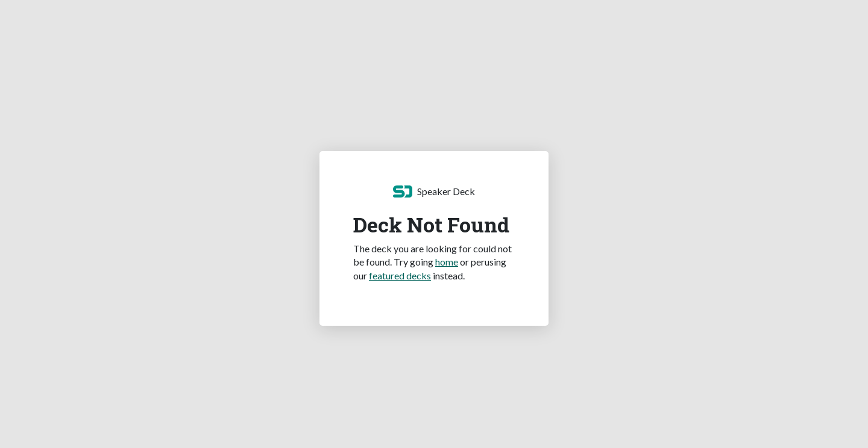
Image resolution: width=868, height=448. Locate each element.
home (447, 262)
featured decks (400, 275)
